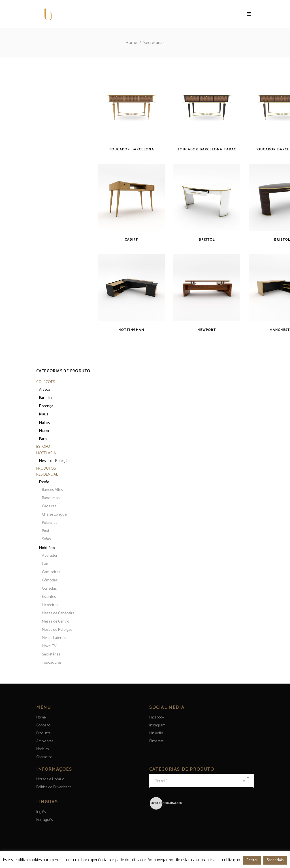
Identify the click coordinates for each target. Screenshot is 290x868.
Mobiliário (47, 548)
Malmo (45, 423)
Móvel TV (49, 646)
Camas (48, 564)
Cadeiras (49, 506)
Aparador (50, 556)
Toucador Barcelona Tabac (207, 149)
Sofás (46, 539)
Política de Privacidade (54, 787)
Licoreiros (50, 605)
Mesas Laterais (54, 638)
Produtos (46, 469)
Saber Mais (275, 860)
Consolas (49, 589)
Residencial (47, 475)
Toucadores (52, 663)
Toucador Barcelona (132, 149)
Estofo (43, 447)
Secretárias (51, 654)
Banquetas (51, 498)
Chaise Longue (54, 515)
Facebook (157, 717)
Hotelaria (46, 453)
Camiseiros (51, 572)
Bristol (207, 240)
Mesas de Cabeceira (58, 613)
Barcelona (47, 398)
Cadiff (132, 240)
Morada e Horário (50, 779)
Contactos (44, 757)
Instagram (157, 725)
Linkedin (156, 733)
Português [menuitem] (44, 820)
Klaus (44, 414)
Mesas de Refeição (54, 461)
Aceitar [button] (252, 860)
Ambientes (45, 741)
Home (131, 43)
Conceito (43, 725)
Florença (46, 406)
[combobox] (201, 781)
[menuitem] (41, 812)
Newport (207, 330)
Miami (44, 431)
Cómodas (50, 580)
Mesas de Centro (56, 622)
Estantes (49, 597)
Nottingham (131, 330)
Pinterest (156, 741)
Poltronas (50, 523)
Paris (43, 439)
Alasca (45, 390)
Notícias (42, 749)
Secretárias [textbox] (200, 781)
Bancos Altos (52, 490)
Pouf (46, 531)
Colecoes (46, 382)
